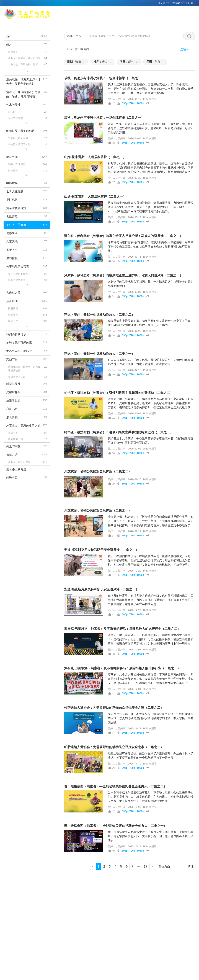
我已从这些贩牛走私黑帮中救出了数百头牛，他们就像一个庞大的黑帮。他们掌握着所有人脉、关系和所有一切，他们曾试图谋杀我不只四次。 (151, 836)
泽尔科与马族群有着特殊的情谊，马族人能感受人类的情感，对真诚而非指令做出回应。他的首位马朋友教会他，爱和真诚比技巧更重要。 (151, 247)
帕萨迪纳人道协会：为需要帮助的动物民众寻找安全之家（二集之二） (114, 708)
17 (145, 866)
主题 (129, 22)
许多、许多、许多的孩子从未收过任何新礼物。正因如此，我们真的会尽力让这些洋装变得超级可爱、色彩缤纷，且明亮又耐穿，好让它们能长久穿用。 (151, 128)
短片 (149, 22)
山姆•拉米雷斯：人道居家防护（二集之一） (95, 196)
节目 (139, 22)
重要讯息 (162, 22)
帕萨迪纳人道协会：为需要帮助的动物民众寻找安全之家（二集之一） (114, 747)
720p (132, 103)
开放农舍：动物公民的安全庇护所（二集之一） (98, 510)
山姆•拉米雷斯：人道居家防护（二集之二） (95, 157)
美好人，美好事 (117, 99)
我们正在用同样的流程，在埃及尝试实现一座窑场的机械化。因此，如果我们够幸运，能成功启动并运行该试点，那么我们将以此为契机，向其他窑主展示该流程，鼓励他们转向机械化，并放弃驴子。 (151, 560)
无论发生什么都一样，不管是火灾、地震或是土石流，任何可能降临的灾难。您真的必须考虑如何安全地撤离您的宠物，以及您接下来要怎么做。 (151, 718)
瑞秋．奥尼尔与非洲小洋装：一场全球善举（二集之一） (104, 118)
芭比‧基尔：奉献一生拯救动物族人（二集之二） (99, 315)
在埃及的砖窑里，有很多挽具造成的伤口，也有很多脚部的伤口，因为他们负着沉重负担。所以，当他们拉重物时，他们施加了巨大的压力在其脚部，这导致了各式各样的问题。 (151, 600)
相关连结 (116, 22)
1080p (140, 103)
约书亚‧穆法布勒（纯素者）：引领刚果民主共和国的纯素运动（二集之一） (119, 432)
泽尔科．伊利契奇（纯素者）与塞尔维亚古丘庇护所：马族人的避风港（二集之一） (123, 275)
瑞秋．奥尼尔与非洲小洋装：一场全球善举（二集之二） (104, 78)
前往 (191, 866)
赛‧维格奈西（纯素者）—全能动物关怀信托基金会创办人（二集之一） (115, 826)
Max (53, 22)
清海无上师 (67, 22)
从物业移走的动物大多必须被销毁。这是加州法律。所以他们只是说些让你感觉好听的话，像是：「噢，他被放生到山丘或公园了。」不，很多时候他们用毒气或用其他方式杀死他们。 (151, 207)
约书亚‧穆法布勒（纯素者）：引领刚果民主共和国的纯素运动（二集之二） (119, 393)
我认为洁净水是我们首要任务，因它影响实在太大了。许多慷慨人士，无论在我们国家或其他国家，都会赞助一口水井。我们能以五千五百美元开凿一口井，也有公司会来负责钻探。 (151, 89)
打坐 (81, 22)
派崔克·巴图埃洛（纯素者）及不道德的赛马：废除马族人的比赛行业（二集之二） (122, 629)
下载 (175, 22)
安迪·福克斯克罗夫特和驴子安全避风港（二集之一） (101, 589)
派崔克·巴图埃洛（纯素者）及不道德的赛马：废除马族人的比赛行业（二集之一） (122, 668)
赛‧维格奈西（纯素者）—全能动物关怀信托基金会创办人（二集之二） (115, 786)
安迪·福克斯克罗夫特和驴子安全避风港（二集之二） (101, 550)
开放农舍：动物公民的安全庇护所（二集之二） (98, 471)
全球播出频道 (97, 22)
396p (125, 103)
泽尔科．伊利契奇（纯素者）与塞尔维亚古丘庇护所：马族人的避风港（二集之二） (123, 236)
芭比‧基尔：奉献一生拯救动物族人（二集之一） (99, 354)
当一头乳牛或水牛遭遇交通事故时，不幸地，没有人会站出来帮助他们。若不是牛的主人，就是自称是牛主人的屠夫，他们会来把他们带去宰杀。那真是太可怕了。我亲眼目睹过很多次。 (151, 797)
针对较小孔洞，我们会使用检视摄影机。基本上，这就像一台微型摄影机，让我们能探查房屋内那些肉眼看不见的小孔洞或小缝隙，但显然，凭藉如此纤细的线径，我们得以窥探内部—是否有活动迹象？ (151, 168)
